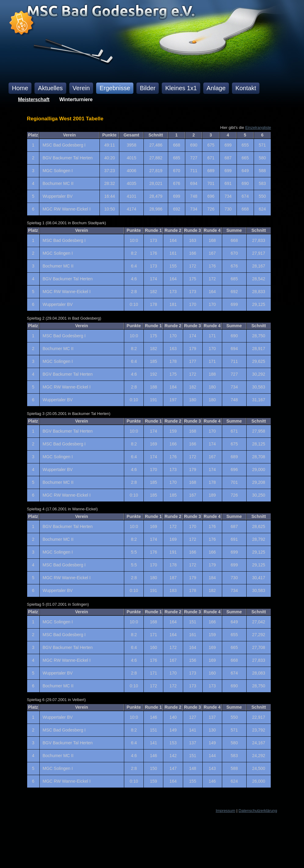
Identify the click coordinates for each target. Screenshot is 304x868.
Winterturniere (76, 99)
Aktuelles (50, 88)
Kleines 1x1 (181, 88)
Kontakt (246, 88)
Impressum (226, 811)
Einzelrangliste (258, 128)
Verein (81, 88)
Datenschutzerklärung (258, 811)
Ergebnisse (115, 88)
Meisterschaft (34, 99)
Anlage (216, 88)
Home (20, 88)
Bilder (148, 88)
